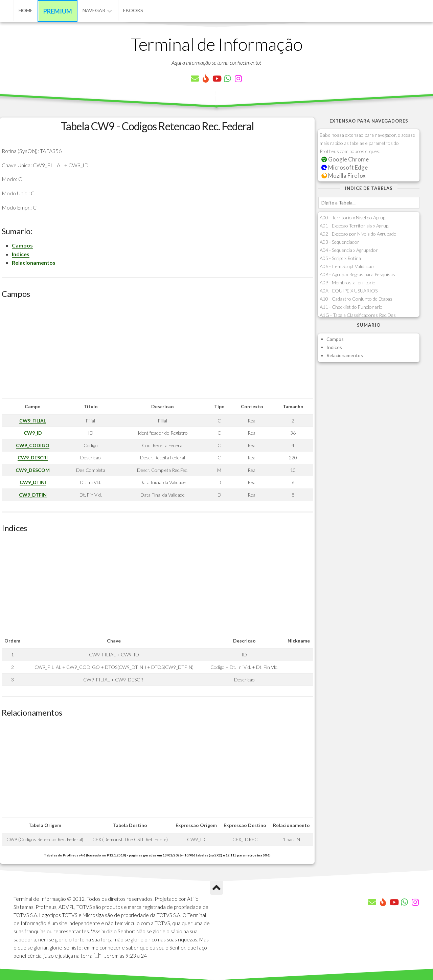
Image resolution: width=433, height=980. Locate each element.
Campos (22, 245)
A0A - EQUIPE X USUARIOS (349, 291)
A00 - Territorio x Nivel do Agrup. (353, 217)
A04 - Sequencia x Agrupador (349, 250)
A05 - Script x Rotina (340, 258)
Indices (21, 254)
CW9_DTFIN (33, 495)
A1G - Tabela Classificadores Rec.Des (358, 315)
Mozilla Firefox (343, 176)
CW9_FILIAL (33, 421)
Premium (58, 11)
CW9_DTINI (33, 482)
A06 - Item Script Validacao (347, 266)
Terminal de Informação (216, 44)
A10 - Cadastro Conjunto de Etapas (356, 299)
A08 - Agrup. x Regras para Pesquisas (357, 274)
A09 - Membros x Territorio (348, 282)
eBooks (133, 10)
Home (26, 10)
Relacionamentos (34, 263)
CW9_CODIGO (33, 445)
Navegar (94, 10)
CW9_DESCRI (33, 458)
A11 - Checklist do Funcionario (351, 307)
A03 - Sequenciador (339, 242)
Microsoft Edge (345, 167)
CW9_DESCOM (33, 470)
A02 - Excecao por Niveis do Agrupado (358, 234)
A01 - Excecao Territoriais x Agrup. (355, 226)
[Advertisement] (157, 351)
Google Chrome (345, 159)
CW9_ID (33, 433)
